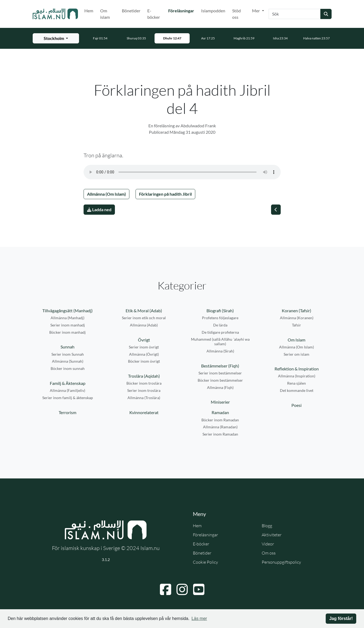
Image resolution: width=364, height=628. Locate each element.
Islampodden (213, 11)
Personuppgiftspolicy (281, 562)
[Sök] (295, 14)
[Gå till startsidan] (55, 14)
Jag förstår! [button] (341, 618)
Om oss (269, 553)
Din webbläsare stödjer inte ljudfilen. (182, 172)
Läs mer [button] (199, 618)
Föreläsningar (182, 10)
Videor (268, 544)
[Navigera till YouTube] (199, 589)
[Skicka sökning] (326, 14)
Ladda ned (99, 209)
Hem (89, 11)
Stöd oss (237, 14)
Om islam (105, 14)
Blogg (267, 526)
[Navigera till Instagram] (182, 589)
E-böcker (154, 14)
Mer (256, 11)
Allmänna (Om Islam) (106, 194)
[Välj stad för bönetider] (56, 38)
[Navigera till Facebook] (166, 589)
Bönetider (131, 11)
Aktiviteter (272, 535)
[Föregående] (276, 210)
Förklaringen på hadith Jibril (165, 194)
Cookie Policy (205, 562)
